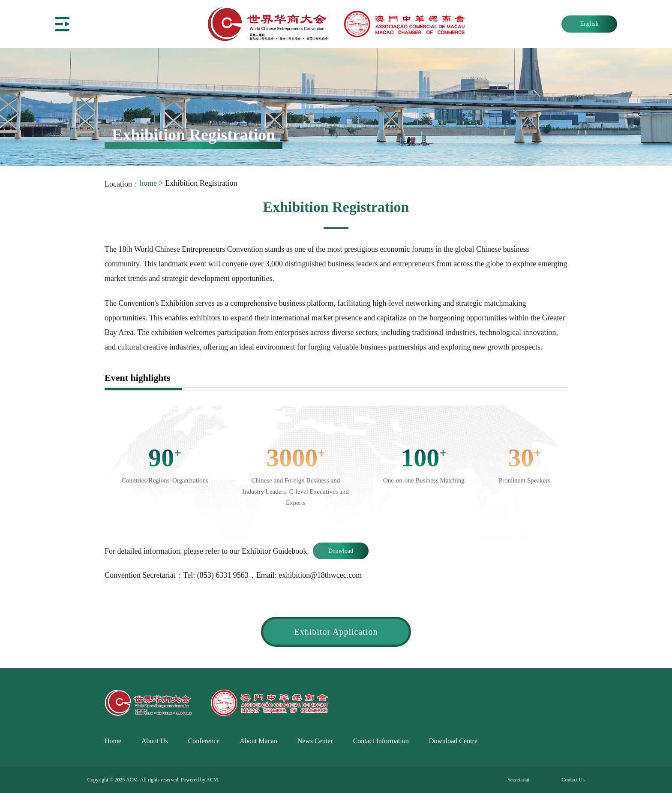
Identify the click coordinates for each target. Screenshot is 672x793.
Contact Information (381, 741)
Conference (204, 741)
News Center (315, 741)
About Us (155, 741)
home (148, 183)
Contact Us (573, 780)
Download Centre (453, 741)
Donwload (341, 551)
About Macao (258, 741)
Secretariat (518, 780)
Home (113, 741)
